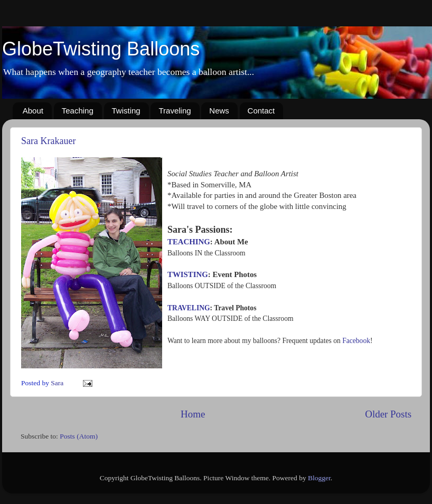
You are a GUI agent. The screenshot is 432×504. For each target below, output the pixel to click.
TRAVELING (189, 308)
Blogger (319, 478)
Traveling (175, 111)
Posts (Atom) (79, 436)
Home (193, 414)
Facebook (356, 341)
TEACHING (189, 242)
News (219, 111)
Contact (261, 111)
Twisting (126, 111)
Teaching (78, 111)
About (33, 111)
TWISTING (188, 274)
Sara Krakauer (48, 141)
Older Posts (388, 414)
